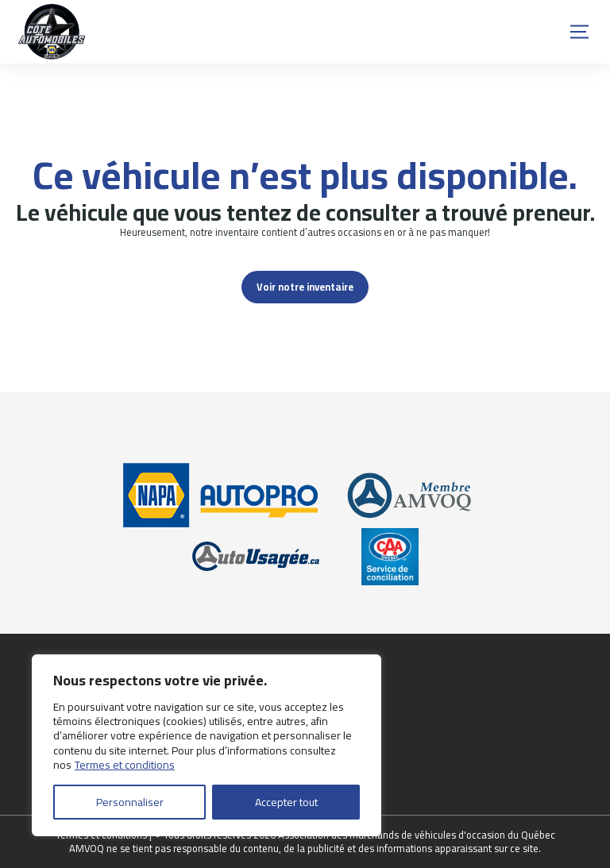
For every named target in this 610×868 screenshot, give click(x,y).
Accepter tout (286, 802)
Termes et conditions (125, 765)
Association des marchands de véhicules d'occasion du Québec (417, 835)
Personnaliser (130, 802)
